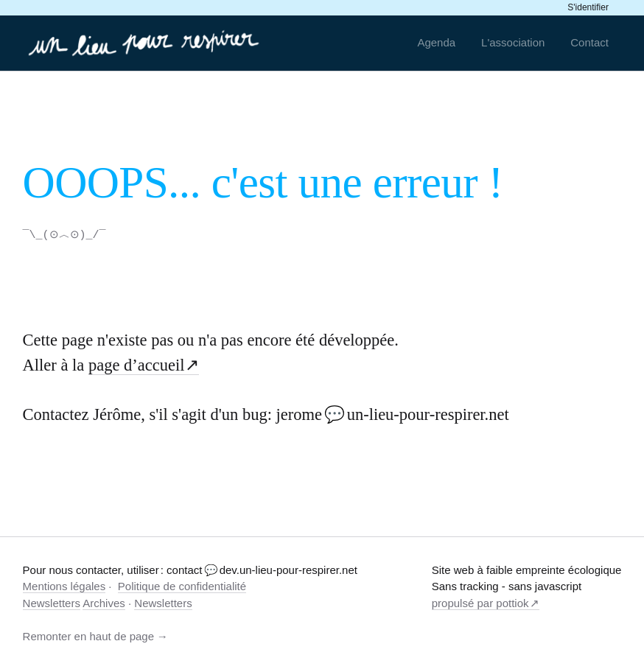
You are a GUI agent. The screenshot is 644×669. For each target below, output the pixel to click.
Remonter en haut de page (88, 635)
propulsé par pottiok (480, 602)
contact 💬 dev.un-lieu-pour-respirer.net (262, 569)
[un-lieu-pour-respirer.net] (146, 43)
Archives (104, 602)
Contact (589, 42)
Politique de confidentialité (182, 585)
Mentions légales (64, 585)
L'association (513, 42)
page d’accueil (137, 364)
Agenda (436, 42)
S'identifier (588, 7)
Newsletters (52, 602)
